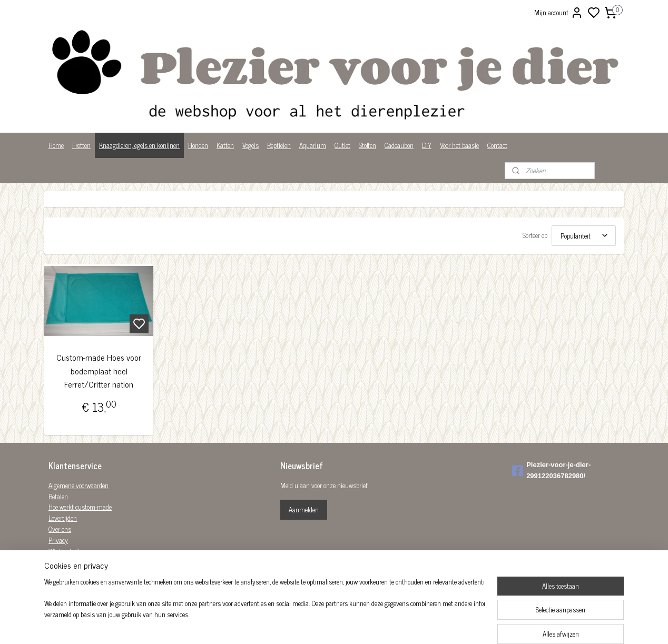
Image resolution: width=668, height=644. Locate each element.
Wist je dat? (64, 551)
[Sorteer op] (584, 236)
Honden (198, 145)
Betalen (58, 496)
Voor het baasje (459, 145)
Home (56, 145)
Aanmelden (304, 509)
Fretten (81, 145)
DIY (427, 145)
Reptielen (279, 145)
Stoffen (367, 145)
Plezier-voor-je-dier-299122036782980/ (551, 470)
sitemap (370, 625)
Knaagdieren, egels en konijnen (139, 145)
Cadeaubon (399, 145)
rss (386, 625)
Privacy (58, 540)
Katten (225, 145)
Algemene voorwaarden (78, 485)
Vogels (251, 145)
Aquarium (313, 145)
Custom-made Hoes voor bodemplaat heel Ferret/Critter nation (99, 371)
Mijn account (559, 13)
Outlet (342, 145)
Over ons (60, 529)
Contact (497, 145)
